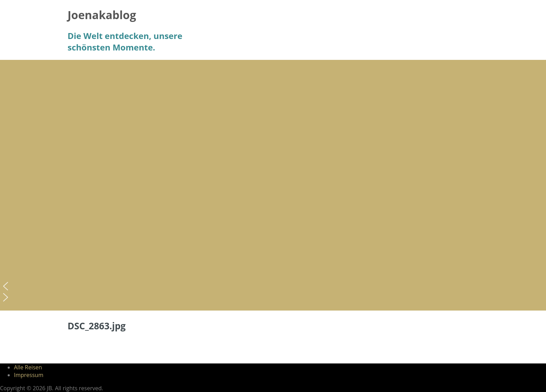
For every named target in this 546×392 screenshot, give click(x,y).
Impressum (29, 375)
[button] (273, 286)
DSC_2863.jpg (97, 326)
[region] (273, 185)
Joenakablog (102, 15)
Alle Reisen (28, 367)
